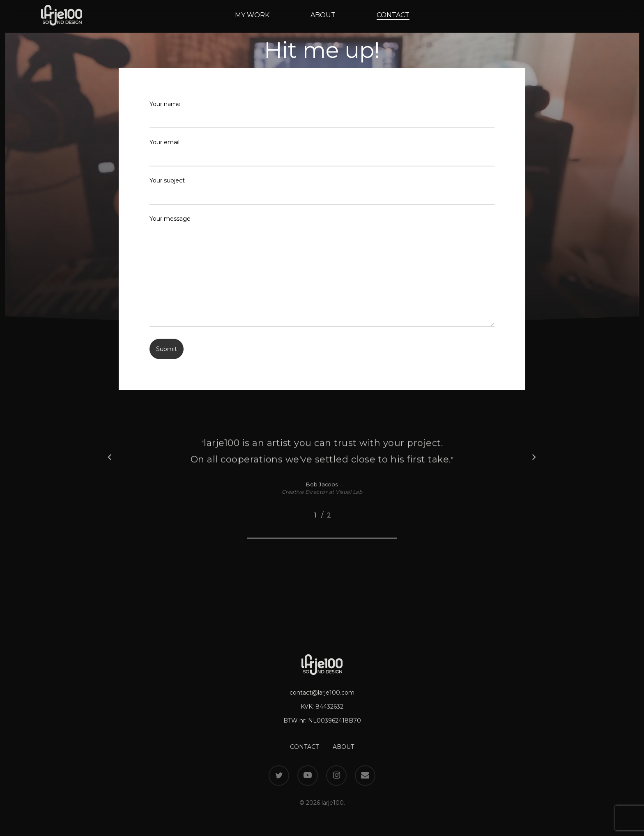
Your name (322, 114)
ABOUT (343, 747)
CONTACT (304, 747)
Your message (322, 273)
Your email (322, 152)
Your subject (322, 191)
